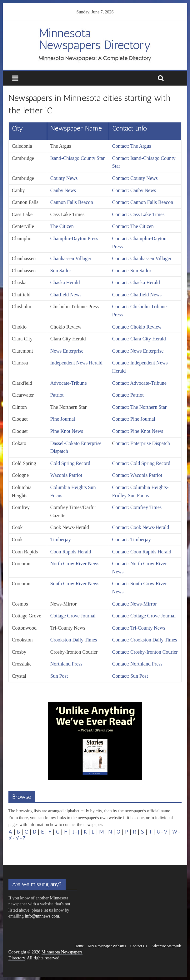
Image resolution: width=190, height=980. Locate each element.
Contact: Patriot (128, 395)
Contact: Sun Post (130, 676)
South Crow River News (75, 584)
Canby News (63, 190)
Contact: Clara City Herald (139, 339)
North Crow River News (75, 564)
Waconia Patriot (66, 475)
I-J (76, 832)
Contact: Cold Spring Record (141, 463)
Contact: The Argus (132, 146)
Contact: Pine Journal (134, 419)
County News (64, 178)
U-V (162, 832)
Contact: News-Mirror (135, 604)
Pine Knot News (67, 431)
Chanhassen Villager (71, 258)
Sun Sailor (61, 271)
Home (79, 946)
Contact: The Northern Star (139, 407)
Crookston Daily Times (74, 640)
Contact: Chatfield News (137, 295)
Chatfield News (66, 295)
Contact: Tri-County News (139, 628)
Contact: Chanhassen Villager (142, 258)
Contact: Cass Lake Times (138, 214)
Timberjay (61, 539)
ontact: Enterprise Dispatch (143, 443)
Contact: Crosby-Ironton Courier (145, 652)
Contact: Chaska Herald (136, 282)
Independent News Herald (76, 363)
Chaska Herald (65, 282)
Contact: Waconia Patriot (137, 475)
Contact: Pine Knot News (138, 431)
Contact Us (139, 946)
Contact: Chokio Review (137, 327)
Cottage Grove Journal (73, 616)
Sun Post (59, 676)
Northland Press (66, 664)
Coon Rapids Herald (71, 552)
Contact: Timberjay (132, 539)
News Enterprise (67, 351)
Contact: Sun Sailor (132, 271)
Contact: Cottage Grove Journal (144, 616)
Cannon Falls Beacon (72, 202)
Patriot (57, 395)
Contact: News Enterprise (138, 351)
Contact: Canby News (134, 190)
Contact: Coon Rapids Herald (142, 552)
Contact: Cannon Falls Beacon (143, 202)
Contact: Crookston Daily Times (145, 640)
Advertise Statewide (166, 946)
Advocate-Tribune (69, 383)
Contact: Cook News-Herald (141, 527)
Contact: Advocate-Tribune (139, 383)
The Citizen (62, 226)
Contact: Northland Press (137, 664)
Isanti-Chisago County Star (77, 158)
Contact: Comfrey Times (137, 507)
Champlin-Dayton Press (74, 238)
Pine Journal (63, 419)
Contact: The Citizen (133, 226)
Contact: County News (135, 178)
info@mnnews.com (42, 916)
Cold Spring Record (70, 463)
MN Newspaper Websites (107, 946)
